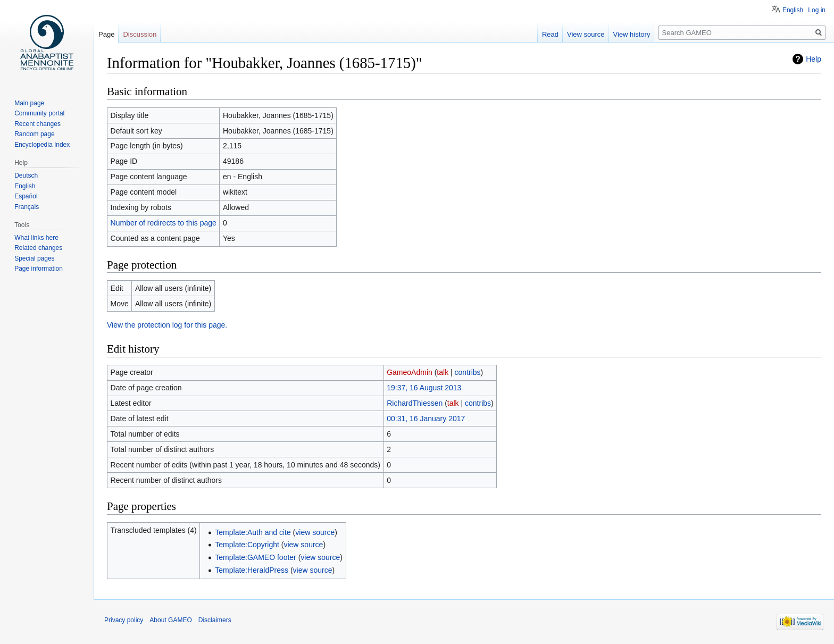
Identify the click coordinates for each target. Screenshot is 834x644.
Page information (39, 269)
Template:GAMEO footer (256, 557)
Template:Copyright (247, 545)
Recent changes (37, 124)
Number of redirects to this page (164, 223)
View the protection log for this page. (167, 325)
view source (315, 532)
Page (106, 34)
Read (550, 34)
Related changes (38, 248)
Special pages (34, 258)
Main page (29, 103)
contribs (468, 372)
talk (443, 372)
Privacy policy (124, 620)
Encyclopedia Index (42, 145)
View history (632, 34)
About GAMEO (170, 620)
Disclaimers (215, 620)
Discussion (140, 34)
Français (27, 207)
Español (26, 196)
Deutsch (26, 175)
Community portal (39, 113)
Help (814, 59)
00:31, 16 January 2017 (426, 419)
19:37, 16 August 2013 (424, 388)
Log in (817, 10)
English (793, 10)
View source (586, 34)
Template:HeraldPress (252, 570)
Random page (34, 134)
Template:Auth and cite (253, 532)
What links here (36, 238)
